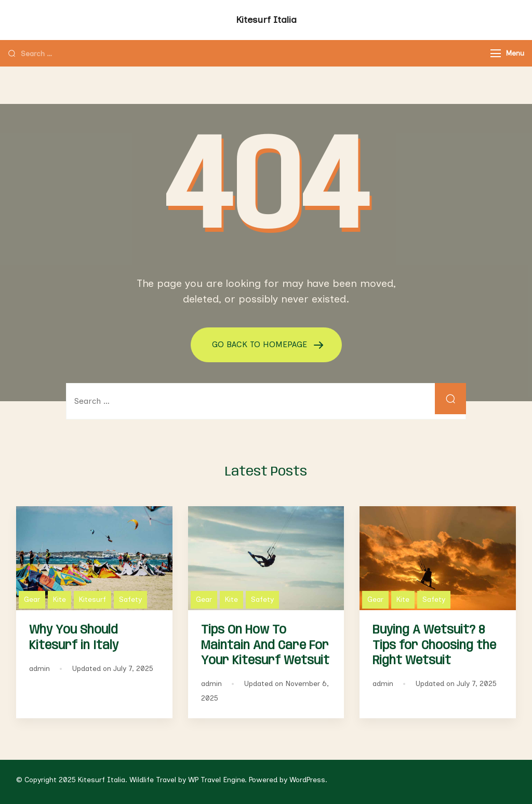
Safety (130, 599)
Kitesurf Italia (266, 20)
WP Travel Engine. (217, 780)
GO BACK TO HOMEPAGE (261, 344)
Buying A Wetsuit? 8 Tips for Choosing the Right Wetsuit (434, 645)
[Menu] (496, 53)
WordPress (307, 780)
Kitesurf (92, 599)
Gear (32, 599)
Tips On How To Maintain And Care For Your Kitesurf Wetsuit (265, 645)
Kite (59, 599)
